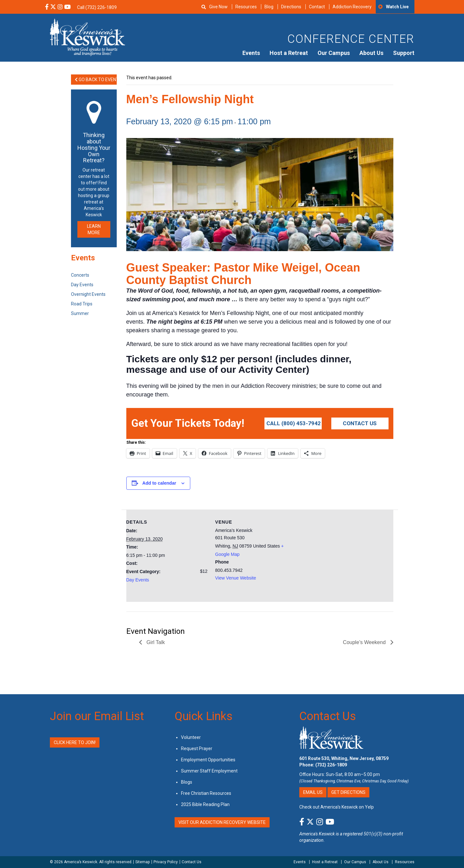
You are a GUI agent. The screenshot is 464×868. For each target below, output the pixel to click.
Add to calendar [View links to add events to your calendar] (159, 483)
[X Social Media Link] (53, 7)
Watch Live (397, 7)
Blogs (187, 782)
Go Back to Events (96, 80)
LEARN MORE (94, 229)
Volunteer (191, 737)
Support (404, 53)
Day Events (138, 580)
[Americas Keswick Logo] (87, 37)
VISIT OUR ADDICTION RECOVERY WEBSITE (222, 822)
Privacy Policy (166, 862)
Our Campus (334, 53)
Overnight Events (88, 294)
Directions (291, 7)
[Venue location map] (338, 554)
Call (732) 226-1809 (97, 7)
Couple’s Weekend (365, 642)
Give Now (218, 7)
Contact (317, 7)
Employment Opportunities (208, 760)
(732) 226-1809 (331, 765)
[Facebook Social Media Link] (47, 7)
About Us (371, 53)
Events (251, 53)
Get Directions (348, 792)
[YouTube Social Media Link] (67, 7)
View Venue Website (236, 578)
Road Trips (82, 304)
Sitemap (142, 862)
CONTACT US (360, 423)
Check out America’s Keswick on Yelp (337, 807)
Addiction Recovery (352, 7)
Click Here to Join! (75, 742)
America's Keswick (317, 834)
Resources (246, 7)
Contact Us (328, 716)
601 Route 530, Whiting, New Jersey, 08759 (344, 758)
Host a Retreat (289, 53)
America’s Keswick (81, 862)
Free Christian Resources (206, 793)
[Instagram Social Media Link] (60, 7)
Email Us (313, 792)
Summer (80, 313)
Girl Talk (155, 642)
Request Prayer (197, 749)
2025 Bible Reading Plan (205, 804)
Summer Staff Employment (209, 771)
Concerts (80, 275)
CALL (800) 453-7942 (294, 423)
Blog (269, 7)
